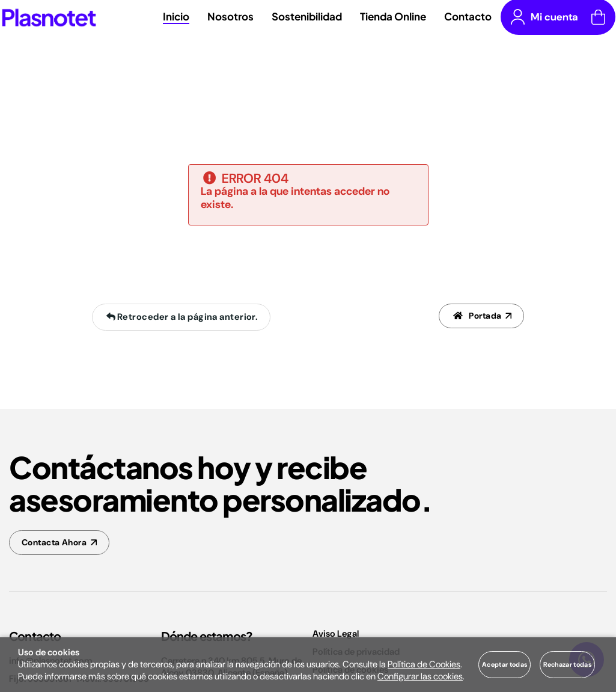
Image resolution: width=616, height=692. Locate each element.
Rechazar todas (567, 664)
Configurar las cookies (420, 676)
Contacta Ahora (57, 543)
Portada (476, 317)
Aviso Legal (336, 636)
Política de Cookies (424, 664)
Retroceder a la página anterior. (180, 317)
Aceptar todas (505, 664)
